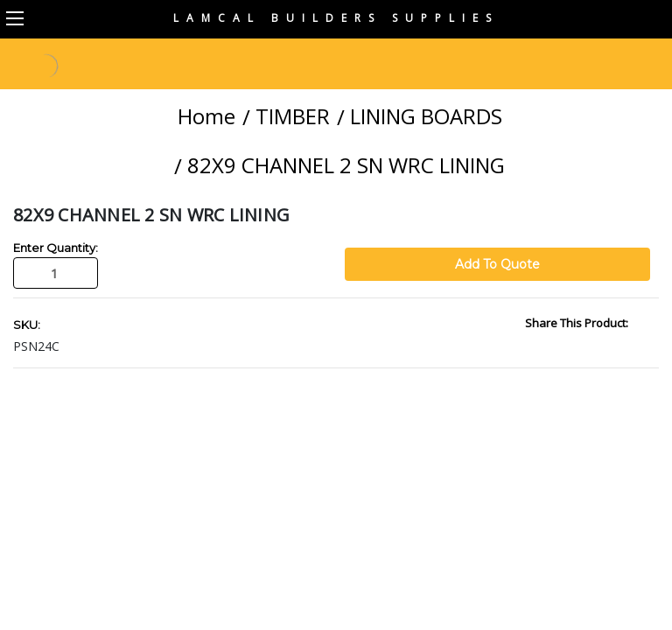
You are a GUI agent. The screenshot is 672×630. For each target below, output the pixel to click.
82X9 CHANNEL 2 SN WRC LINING (346, 165)
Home (206, 116)
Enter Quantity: (56, 248)
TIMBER (293, 116)
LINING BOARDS (426, 116)
